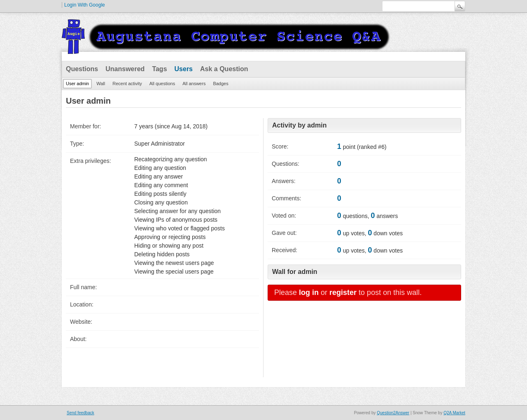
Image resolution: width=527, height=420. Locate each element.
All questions (162, 84)
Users (184, 69)
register (343, 292)
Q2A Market (454, 413)
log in (309, 292)
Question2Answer (393, 413)
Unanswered (125, 69)
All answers (194, 84)
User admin (77, 84)
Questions (82, 69)
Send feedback (80, 413)
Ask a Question (224, 69)
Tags (159, 69)
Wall (101, 84)
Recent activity (127, 84)
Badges (220, 84)
